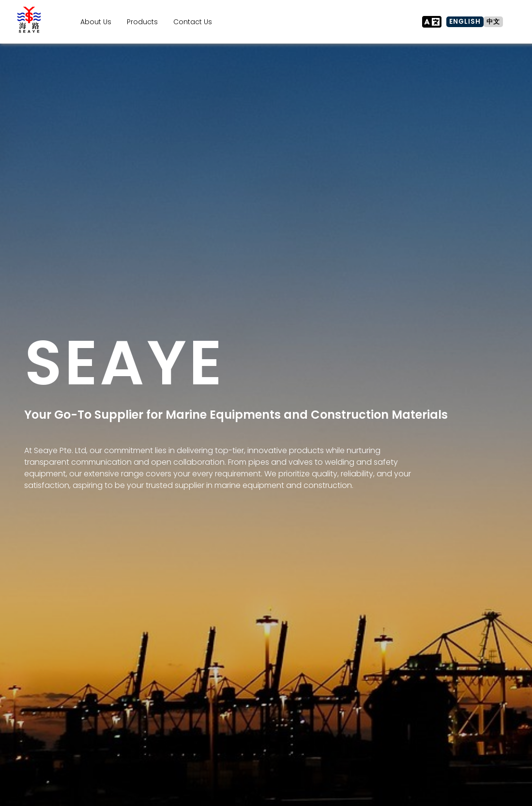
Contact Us (193, 22)
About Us (96, 22)
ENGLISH (465, 22)
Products (142, 22)
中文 (493, 22)
